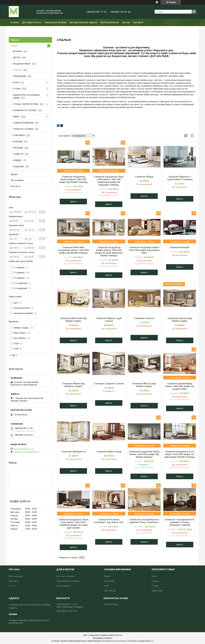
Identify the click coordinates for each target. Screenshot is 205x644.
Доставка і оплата (32, 22)
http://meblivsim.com (24, 449)
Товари (14, 46)
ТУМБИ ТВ (18, 154)
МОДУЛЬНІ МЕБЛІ (22, 64)
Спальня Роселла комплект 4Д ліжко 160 (109, 521)
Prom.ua (118, 635)
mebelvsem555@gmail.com (26, 452)
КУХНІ (16, 82)
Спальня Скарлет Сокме (109, 383)
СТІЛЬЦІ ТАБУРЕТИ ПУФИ (26, 104)
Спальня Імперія (180, 247)
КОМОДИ (18, 141)
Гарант (107, 576)
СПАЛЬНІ (17, 70)
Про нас (126, 22)
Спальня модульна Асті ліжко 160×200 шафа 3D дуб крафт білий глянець (180, 454)
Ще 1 (14, 355)
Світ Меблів (110, 591)
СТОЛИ (17, 89)
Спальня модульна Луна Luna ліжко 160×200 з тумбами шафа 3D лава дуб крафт (73, 524)
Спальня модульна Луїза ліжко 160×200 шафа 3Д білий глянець (144, 454)
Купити (73, 201)
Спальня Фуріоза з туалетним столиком (180, 178)
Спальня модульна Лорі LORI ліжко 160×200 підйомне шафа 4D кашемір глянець (109, 181)
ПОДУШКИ (18, 166)
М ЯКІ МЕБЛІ (19, 135)
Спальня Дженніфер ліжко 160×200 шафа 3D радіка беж (180, 386)
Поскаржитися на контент (114, 641)
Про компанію (16, 576)
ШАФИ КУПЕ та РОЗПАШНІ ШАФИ (26, 96)
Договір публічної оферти (83, 22)
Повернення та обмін (55, 22)
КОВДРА (17, 160)
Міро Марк (109, 581)
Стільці (155, 586)
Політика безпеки (110, 22)
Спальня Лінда (144, 177)
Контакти (138, 22)
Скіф (106, 586)
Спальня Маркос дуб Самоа (109, 320)
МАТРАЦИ (18, 148)
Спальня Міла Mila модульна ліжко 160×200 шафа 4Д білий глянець (73, 250)
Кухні (154, 576)
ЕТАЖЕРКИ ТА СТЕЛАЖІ (25, 110)
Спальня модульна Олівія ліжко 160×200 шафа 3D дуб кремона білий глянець (109, 251)
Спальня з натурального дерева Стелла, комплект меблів (180, 522)
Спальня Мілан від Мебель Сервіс (73, 385)
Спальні (155, 581)
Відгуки (14, 174)
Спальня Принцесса (73, 451)
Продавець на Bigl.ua (102, 638)
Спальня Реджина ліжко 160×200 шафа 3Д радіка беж (144, 250)
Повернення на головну (68, 581)
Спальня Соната (144, 318)
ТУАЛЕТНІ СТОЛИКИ (23, 129)
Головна (15, 22)
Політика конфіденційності (141, 641)
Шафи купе (157, 591)
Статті (12, 586)
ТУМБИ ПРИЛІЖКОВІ (23, 123)
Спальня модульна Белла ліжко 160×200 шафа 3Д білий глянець (73, 179)
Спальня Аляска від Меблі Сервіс (180, 320)
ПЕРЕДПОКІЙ (19, 76)
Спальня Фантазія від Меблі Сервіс (73, 320)
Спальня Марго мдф (109, 451)
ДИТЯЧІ (17, 57)
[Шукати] (194, 12)
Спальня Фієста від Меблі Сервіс (144, 385)
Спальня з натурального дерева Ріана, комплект (144, 521)
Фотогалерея (17, 180)
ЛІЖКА (16, 116)
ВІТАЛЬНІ (18, 51)
